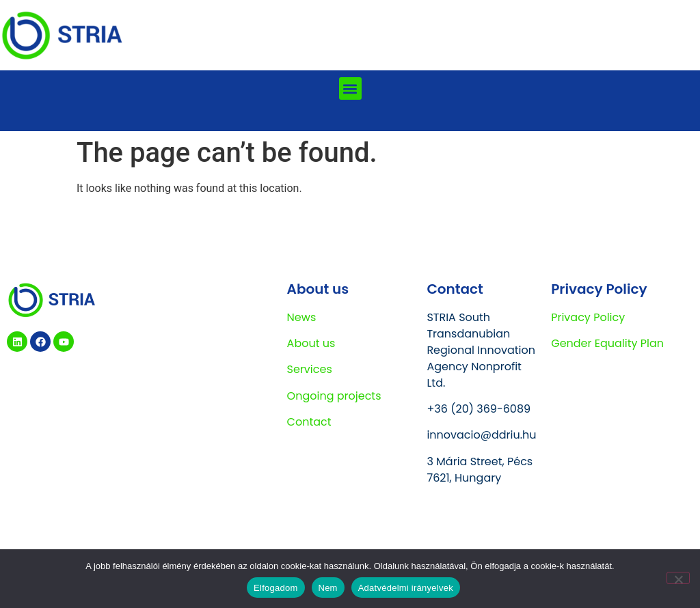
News (302, 317)
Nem (328, 588)
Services (310, 369)
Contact (309, 422)
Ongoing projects (334, 396)
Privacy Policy (588, 317)
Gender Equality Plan (607, 343)
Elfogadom (275, 588)
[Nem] (678, 578)
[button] (350, 88)
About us (311, 343)
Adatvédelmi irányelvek (406, 588)
